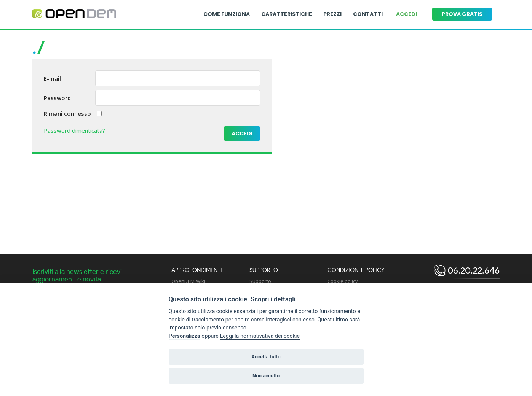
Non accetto (266, 376)
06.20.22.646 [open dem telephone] (473, 270)
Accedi (407, 14)
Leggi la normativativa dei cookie (260, 336)
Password (57, 98)
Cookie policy (343, 281)
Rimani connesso (67, 113)
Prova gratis (462, 14)
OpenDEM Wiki (188, 281)
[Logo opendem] (74, 14)
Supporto (260, 281)
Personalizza (185, 336)
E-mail (52, 78)
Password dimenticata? (74, 130)
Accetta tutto (266, 357)
